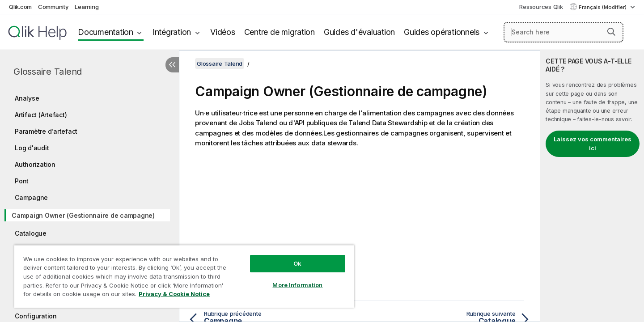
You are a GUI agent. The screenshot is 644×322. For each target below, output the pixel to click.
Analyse (27, 98)
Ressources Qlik (541, 7)
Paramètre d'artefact (46, 131)
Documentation (106, 32)
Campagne (31, 197)
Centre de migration (280, 32)
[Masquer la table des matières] (172, 65)
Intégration (172, 32)
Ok (297, 263)
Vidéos (223, 32)
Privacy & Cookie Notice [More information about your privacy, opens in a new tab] (174, 294)
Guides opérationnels (442, 32)
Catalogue (31, 233)
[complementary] (592, 186)
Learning (87, 7)
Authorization (35, 164)
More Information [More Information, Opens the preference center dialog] (297, 285)
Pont (22, 181)
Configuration (36, 316)
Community (53, 7)
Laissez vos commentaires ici (593, 144)
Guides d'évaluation (359, 32)
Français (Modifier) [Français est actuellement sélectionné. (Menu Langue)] (603, 7)
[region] (184, 276)
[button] (611, 32)
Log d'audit (32, 148)
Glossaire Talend (48, 72)
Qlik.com (20, 7)
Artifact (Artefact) (41, 115)
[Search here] (564, 32)
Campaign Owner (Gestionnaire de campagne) (83, 215)
